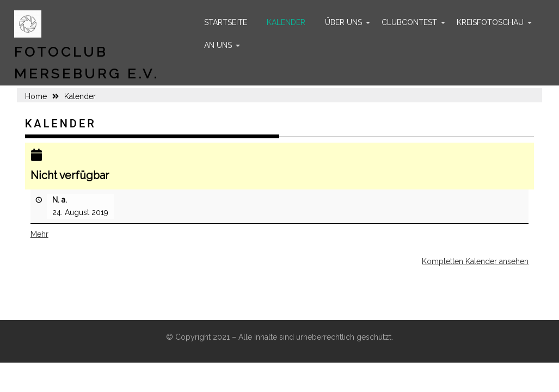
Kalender (286, 22)
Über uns (343, 22)
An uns (218, 45)
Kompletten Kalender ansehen (475, 261)
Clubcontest (409, 22)
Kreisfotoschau (490, 22)
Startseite (226, 22)
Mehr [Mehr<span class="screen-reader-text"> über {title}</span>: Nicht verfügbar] (39, 234)
